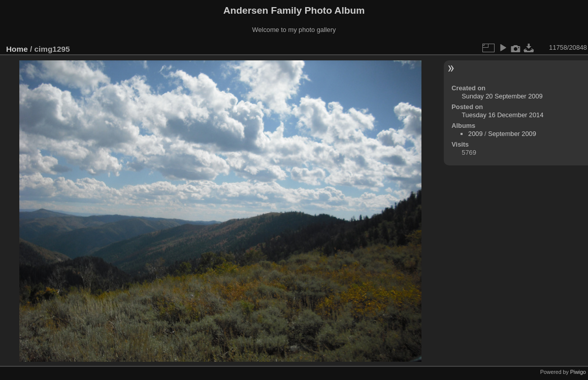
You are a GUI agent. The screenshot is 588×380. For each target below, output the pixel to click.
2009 (475, 134)
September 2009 (512, 134)
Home (17, 49)
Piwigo (578, 372)
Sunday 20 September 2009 (502, 96)
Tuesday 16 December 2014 (502, 115)
